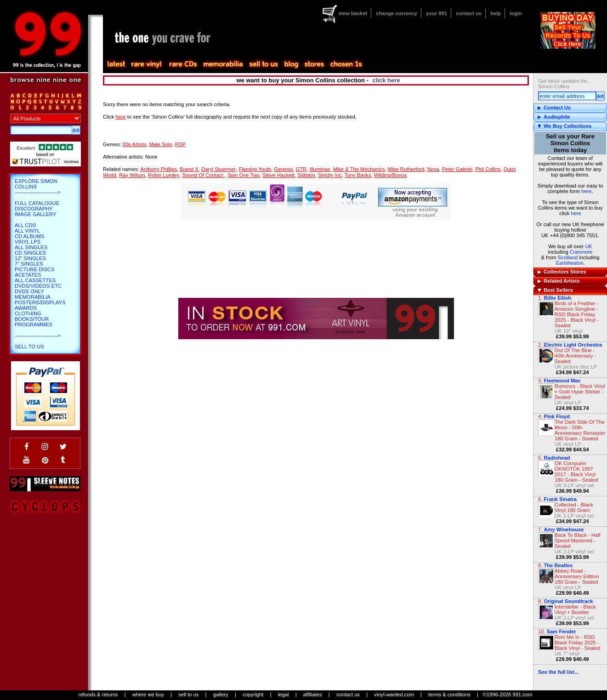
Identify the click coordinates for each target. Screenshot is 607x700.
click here (386, 80)
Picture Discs (34, 269)
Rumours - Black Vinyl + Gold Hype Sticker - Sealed (580, 392)
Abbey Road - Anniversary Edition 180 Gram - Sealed (577, 576)
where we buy (148, 694)
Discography (34, 209)
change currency (397, 13)
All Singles (31, 247)
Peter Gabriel (457, 169)
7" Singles (29, 264)
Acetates (28, 275)
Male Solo (161, 144)
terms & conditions (449, 694)
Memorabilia (33, 297)
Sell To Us (29, 347)
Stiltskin (306, 175)
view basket (353, 13)
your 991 (437, 13)
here (586, 191)
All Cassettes (35, 280)
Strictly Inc (330, 175)
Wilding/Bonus (391, 175)
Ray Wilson (132, 175)
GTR (301, 169)
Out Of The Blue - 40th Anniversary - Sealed (575, 356)
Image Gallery (36, 214)
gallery (221, 694)
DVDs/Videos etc (38, 286)
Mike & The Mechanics (359, 169)
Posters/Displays (40, 302)
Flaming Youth (255, 169)
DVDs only (29, 291)
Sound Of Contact (204, 175)
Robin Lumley (164, 175)
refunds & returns (98, 694)
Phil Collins (488, 169)
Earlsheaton (570, 263)
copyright (253, 694)
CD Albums (30, 236)
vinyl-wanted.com (394, 694)
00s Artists (135, 144)
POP (181, 144)
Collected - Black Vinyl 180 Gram (574, 507)
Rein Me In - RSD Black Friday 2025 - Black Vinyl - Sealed (577, 643)
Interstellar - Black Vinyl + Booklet (575, 609)
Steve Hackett (278, 175)
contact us (469, 13)
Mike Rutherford (406, 169)
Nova (433, 169)
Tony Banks (358, 175)
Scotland (568, 257)
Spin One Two (244, 175)
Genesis (284, 169)
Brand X (189, 169)
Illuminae (320, 169)
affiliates (313, 694)
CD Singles (30, 253)
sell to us (188, 694)
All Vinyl (27, 231)
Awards (26, 308)
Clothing (28, 313)
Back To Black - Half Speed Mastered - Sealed (578, 541)
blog (291, 64)
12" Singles (30, 258)
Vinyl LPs (28, 242)
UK (589, 246)
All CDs (25, 225)
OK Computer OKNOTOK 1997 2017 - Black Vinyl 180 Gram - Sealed (576, 472)
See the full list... (558, 672)
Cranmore (581, 252)
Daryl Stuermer (218, 169)
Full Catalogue (37, 203)
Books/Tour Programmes (34, 322)
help (496, 13)
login (516, 13)
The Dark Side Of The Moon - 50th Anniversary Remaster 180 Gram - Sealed (580, 430)
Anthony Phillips (159, 169)
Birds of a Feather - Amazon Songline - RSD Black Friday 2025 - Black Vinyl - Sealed (577, 314)
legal (284, 694)
